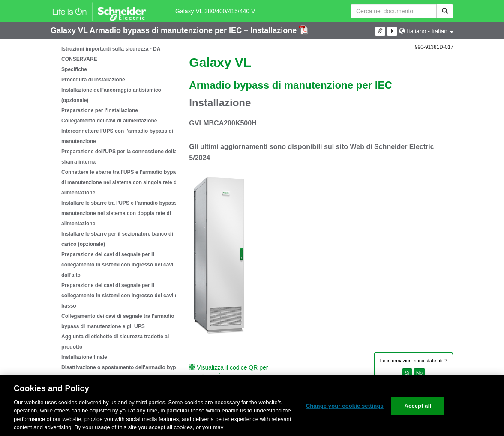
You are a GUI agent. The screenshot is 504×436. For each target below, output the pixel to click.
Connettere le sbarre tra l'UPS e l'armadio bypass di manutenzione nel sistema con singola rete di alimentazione (121, 182)
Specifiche (74, 69)
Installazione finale (84, 357)
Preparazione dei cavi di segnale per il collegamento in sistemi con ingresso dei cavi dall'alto (117, 265)
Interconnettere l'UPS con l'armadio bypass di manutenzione (117, 136)
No (419, 373)
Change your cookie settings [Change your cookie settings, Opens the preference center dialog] (345, 406)
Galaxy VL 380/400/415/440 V (215, 11)
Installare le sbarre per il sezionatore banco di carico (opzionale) (117, 239)
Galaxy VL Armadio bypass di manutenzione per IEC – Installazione (175, 30)
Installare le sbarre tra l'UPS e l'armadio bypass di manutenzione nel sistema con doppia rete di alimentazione (122, 213)
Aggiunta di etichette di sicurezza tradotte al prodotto (115, 342)
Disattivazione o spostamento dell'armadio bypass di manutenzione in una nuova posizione (123, 373)
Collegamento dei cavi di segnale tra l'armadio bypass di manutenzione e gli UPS (118, 321)
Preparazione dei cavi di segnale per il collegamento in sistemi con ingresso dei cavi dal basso (122, 296)
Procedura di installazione (93, 80)
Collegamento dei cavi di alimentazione (109, 121)
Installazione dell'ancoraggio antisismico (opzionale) (111, 95)
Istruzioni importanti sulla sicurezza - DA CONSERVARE (111, 54)
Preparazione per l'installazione (100, 110)
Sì (407, 373)
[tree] (113, 213)
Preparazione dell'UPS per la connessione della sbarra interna (119, 157)
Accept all (418, 406)
